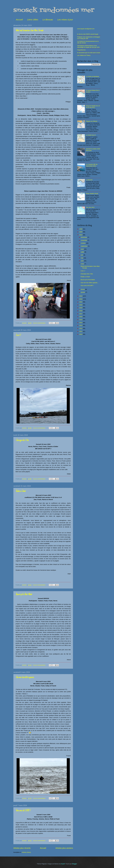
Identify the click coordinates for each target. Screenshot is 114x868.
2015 (81, 320)
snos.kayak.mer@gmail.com (86, 29)
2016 (81, 317)
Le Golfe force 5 (91, 135)
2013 (81, 325)
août (82, 249)
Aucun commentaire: (40, 323)
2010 (81, 334)
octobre (83, 243)
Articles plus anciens (64, 848)
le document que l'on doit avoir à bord (89, 53)
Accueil (19, 20)
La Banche (89, 180)
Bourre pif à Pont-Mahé (24, 594)
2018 (81, 311)
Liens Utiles (33, 20)
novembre (84, 240)
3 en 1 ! (18, 335)
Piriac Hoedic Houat (92, 194)
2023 (81, 296)
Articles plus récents (22, 848)
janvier (83, 292)
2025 (81, 232)
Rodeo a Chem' (21, 491)
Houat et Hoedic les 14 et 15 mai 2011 (93, 107)
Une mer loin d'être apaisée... (25, 677)
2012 (81, 328)
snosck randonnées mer (54, 10)
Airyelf (63, 864)
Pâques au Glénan (92, 121)
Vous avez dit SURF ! (23, 811)
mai (82, 258)
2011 (81, 331)
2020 (81, 305)
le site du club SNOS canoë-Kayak (88, 34)
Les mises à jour (65, 20)
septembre (84, 246)
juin (82, 255)
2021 (81, 302)
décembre (84, 237)
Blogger (74, 864)
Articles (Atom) (26, 852)
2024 (81, 235)
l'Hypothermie (81, 50)
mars (83, 264)
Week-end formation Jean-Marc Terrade (29, 31)
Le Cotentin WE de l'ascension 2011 (92, 165)
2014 (81, 323)
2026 (81, 229)
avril (82, 261)
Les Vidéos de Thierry (84, 55)
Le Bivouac (48, 20)
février (83, 289)
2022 (81, 299)
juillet (83, 252)
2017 (81, 314)
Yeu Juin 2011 (90, 207)
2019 (81, 308)
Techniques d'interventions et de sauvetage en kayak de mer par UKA (88, 46)
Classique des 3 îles (22, 440)
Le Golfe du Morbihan (93, 77)
